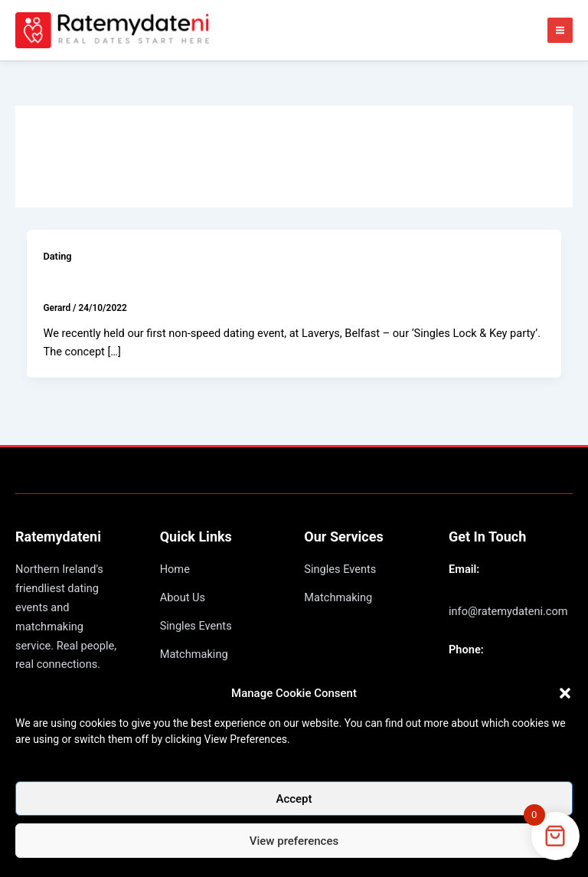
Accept (294, 799)
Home (175, 569)
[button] (565, 693)
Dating (57, 256)
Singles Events (196, 626)
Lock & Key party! (97, 283)
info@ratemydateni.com (508, 611)
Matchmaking (194, 654)
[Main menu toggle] (560, 30)
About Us (183, 597)
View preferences (294, 841)
